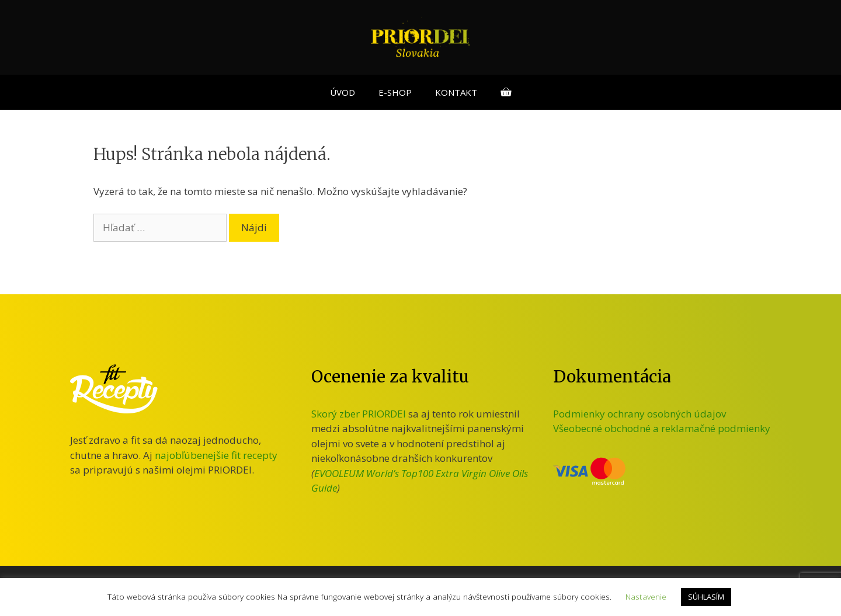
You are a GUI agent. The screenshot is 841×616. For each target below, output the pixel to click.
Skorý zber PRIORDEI (359, 414)
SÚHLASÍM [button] (706, 597)
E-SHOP (395, 92)
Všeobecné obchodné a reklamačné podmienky (662, 428)
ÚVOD (343, 92)
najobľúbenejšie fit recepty (216, 455)
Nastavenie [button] (646, 596)
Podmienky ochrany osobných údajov (640, 414)
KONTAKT (456, 92)
